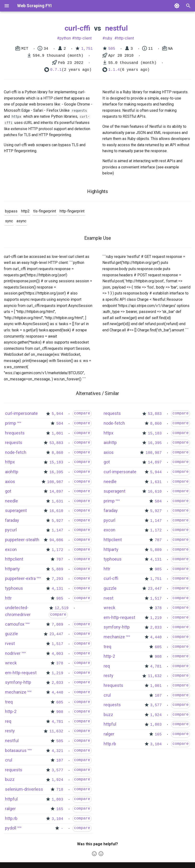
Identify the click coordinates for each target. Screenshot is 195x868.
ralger (10, 809)
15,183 (56, 462)
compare (82, 413)
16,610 (56, 511)
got (8, 491)
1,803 (57, 800)
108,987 (55, 482)
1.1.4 (114, 70)
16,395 (56, 472)
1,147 (57, 530)
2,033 (57, 683)
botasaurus (16, 750)
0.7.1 (56, 70)
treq (9, 702)
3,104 (57, 819)
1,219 (57, 673)
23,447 (56, 634)
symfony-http (18, 682)
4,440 (57, 693)
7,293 (57, 579)
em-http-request (21, 673)
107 (60, 761)
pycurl (11, 530)
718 (60, 790)
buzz (10, 779)
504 (60, 424)
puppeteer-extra (20, 578)
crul (9, 760)
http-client (83, 38)
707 (60, 560)
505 (112, 49)
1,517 (57, 644)
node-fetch (16, 452)
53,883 (56, 443)
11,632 (56, 731)
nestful (116, 28)
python (65, 38)
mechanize (16, 692)
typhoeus (14, 588)
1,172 (57, 550)
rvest (10, 643)
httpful (11, 799)
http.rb (11, 818)
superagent (16, 510)
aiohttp (12, 472)
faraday (12, 520)
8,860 (57, 453)
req (8, 721)
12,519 (62, 608)
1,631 (57, 501)
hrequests (15, 433)
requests (14, 442)
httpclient (14, 559)
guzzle (11, 634)
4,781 (57, 722)
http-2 (11, 711)
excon (11, 549)
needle (11, 501)
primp (11, 423)
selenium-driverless (24, 789)
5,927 (57, 521)
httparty (12, 569)
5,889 (57, 569)
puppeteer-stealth (22, 540)
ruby (109, 38)
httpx (10, 462)
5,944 (57, 414)
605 (60, 702)
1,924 (57, 780)
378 (60, 663)
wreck (11, 663)
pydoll (11, 828)
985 (60, 599)
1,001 (57, 434)
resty (10, 731)
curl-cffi (77, 28)
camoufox (15, 624)
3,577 (57, 770)
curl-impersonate (21, 413)
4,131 (57, 589)
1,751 (87, 49)
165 (60, 809)
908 (60, 712)
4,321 (57, 751)
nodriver (13, 653)
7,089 (57, 625)
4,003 (57, 654)
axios (10, 481)
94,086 (56, 540)
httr (8, 598)
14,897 (56, 492)
